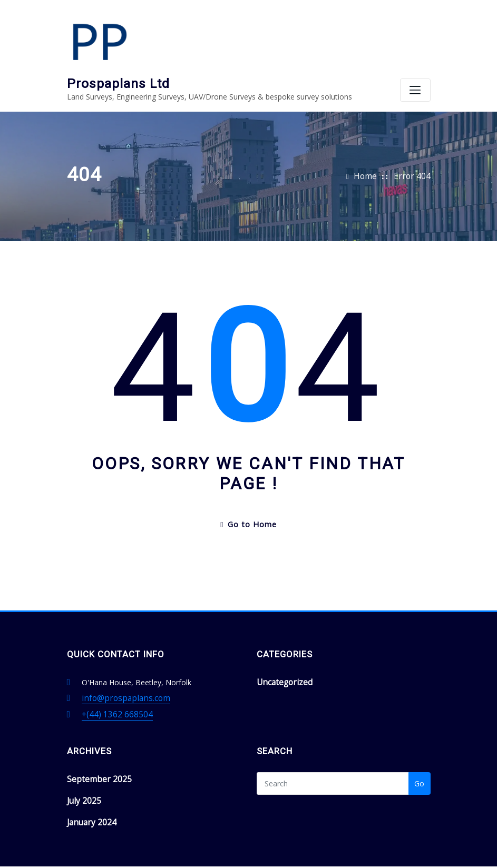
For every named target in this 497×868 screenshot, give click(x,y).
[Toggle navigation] (415, 47)
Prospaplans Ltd (185, 13)
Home (372, 148)
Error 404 (415, 148)
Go (419, 750)
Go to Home (248, 495)
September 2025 (95, 744)
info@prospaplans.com (121, 667)
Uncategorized (281, 651)
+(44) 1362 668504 (114, 681)
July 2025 (82, 765)
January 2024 (89, 785)
